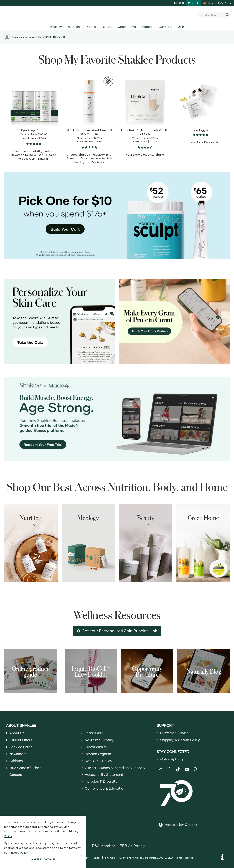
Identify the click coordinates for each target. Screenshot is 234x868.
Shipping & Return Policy (181, 740)
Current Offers (22, 740)
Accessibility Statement (105, 776)
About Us (17, 733)
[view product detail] (34, 100)
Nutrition (74, 27)
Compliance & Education (106, 791)
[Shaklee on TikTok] (178, 768)
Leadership (94, 733)
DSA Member (104, 847)
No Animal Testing (100, 740)
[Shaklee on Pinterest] (195, 770)
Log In (179, 3)
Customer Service (175, 733)
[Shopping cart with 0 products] (193, 3)
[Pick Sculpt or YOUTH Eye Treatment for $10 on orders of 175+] (117, 216)
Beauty (107, 27)
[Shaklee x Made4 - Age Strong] (117, 419)
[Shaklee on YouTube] (187, 770)
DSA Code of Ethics (26, 769)
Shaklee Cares (22, 748)
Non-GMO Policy (99, 762)
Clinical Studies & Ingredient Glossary (117, 769)
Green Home (127, 27)
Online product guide (30, 671)
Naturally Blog (204, 671)
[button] (222, 857)
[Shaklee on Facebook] (169, 770)
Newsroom (18, 755)
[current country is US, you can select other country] (208, 3)
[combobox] (213, 15)
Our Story (165, 27)
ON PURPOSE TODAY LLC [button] (51, 37)
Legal (97, 859)
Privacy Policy (19, 852)
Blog (172, 760)
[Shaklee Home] (117, 15)
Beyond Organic (99, 755)
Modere (147, 27)
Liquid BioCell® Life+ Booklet (91, 671)
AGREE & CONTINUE (43, 860)
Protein (91, 27)
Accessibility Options (181, 825)
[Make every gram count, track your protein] (175, 322)
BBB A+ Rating (132, 847)
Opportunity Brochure (147, 671)
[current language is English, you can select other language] (225, 3)
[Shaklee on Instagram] (160, 770)
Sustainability (96, 748)
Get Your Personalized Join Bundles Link (119, 631)
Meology (56, 27)
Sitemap (110, 859)
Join (181, 27)
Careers (16, 776)
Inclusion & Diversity (102, 783)
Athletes (16, 762)
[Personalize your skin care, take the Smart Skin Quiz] (60, 322)
